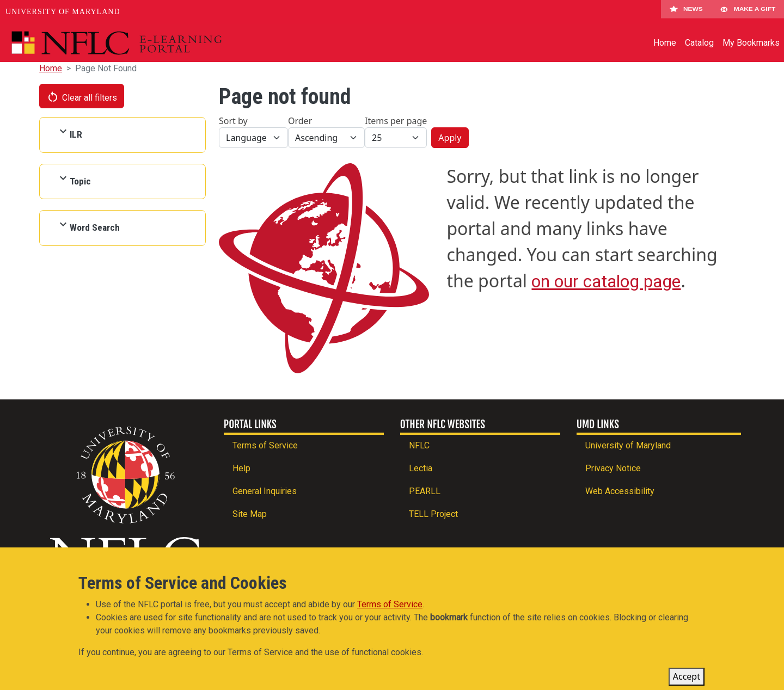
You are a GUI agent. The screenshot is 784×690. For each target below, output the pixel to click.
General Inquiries (265, 491)
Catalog (699, 43)
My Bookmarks (751, 43)
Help (241, 468)
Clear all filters (82, 97)
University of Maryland (63, 12)
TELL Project (433, 514)
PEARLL (425, 491)
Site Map (250, 514)
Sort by (233, 121)
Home (665, 43)
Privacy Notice (613, 468)
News (686, 12)
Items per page (396, 121)
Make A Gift (748, 12)
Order (300, 121)
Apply (450, 138)
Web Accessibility (620, 491)
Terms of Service (265, 445)
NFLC (419, 445)
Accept (687, 679)
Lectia (421, 468)
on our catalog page (606, 281)
